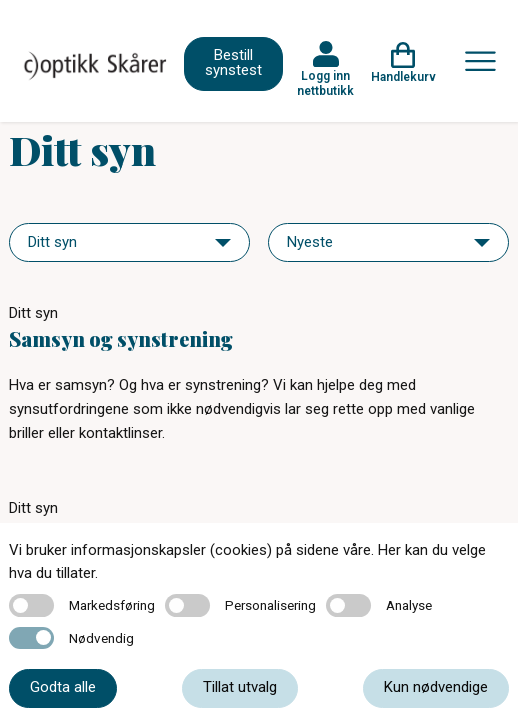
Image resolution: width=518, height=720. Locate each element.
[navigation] (129, 242)
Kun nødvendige (436, 687)
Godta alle (63, 687)
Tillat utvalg (240, 687)
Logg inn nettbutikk (325, 83)
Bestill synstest (233, 62)
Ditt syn (33, 313)
